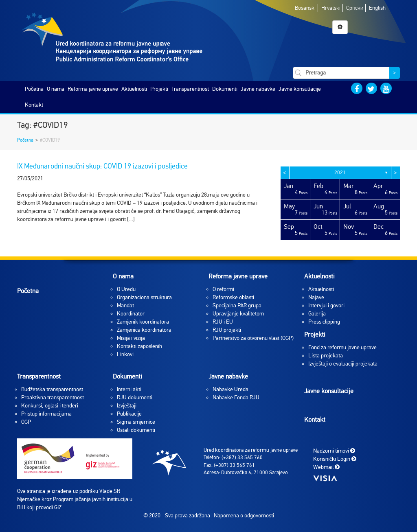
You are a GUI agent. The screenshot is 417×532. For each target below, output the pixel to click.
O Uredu (126, 289)
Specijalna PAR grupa (237, 305)
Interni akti (129, 389)
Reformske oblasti (233, 297)
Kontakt (34, 105)
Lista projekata (326, 356)
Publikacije (129, 414)
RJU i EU (223, 322)
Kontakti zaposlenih (139, 346)
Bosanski (305, 8)
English (377, 8)
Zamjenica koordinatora (144, 330)
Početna (34, 89)
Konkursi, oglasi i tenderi (50, 406)
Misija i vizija (131, 338)
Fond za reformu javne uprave (342, 347)
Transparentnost (190, 89)
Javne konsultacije (300, 89)
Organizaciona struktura (144, 297)
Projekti (159, 89)
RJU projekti (227, 330)
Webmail (326, 467)
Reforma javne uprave (93, 89)
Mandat (125, 305)
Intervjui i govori (326, 305)
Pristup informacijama (46, 414)
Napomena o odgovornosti (244, 516)
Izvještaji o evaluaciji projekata (343, 364)
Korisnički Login (335, 459)
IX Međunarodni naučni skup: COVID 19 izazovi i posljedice (102, 166)
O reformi (223, 289)
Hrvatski (331, 8)
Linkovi (125, 354)
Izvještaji (127, 406)
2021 (340, 173)
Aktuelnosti (134, 89)
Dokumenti (225, 89)
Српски (355, 8)
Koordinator (131, 314)
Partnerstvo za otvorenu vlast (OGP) (253, 338)
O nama (56, 89)
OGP (26, 422)
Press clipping (324, 322)
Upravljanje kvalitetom (238, 314)
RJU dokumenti (135, 397)
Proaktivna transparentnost (53, 397)
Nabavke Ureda (230, 389)
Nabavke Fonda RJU (236, 397)
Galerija (317, 314)
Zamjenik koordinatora (143, 322)
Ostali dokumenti (136, 430)
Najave (316, 297)
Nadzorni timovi (334, 450)
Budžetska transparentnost (52, 389)
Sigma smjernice (136, 422)
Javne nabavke (258, 89)
